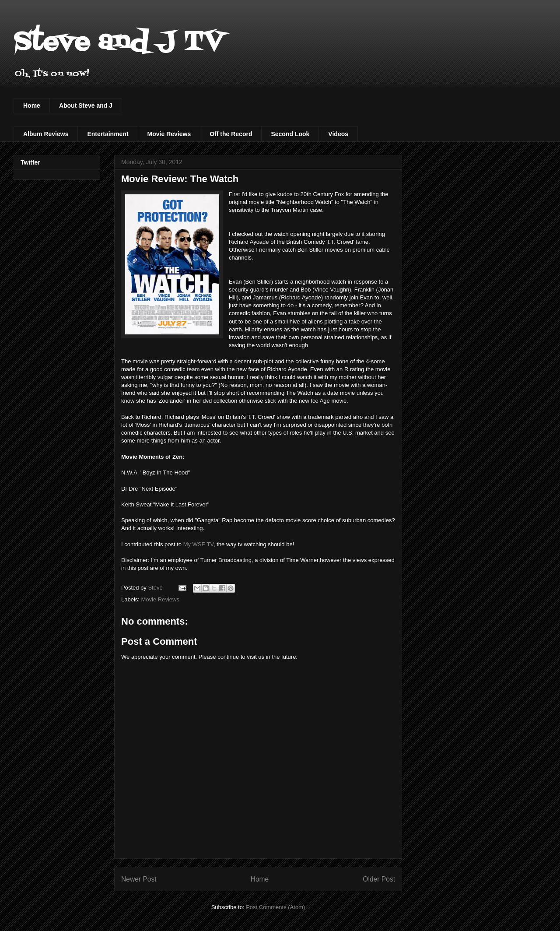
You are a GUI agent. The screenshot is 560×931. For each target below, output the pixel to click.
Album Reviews (46, 134)
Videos (338, 134)
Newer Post (139, 879)
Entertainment (108, 134)
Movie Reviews (169, 134)
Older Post (379, 879)
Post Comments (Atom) (275, 907)
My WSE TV (198, 544)
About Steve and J (86, 105)
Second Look (290, 134)
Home (32, 105)
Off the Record (231, 134)
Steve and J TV (119, 43)
